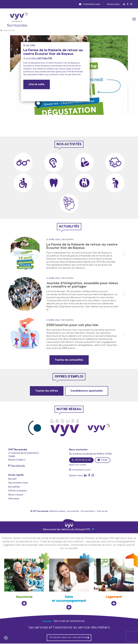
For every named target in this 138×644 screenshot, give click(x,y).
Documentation (88, 511)
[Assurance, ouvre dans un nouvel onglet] (24, 582)
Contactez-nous (90, 4)
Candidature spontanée (87, 391)
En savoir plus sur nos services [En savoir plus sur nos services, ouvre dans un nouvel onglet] (70, 638)
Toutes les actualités (69, 360)
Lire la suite (37, 84)
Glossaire (14, 499)
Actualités (14, 487)
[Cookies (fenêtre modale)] (6, 638)
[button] (64, 133)
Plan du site (102, 511)
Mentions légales (58, 511)
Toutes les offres (47, 391)
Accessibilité (73, 511)
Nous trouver (16, 495)
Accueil (12, 479)
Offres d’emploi (17, 491)
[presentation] (127, 126)
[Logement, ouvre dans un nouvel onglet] (114, 582)
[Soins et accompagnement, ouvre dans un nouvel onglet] (69, 584)
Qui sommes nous (18, 483)
